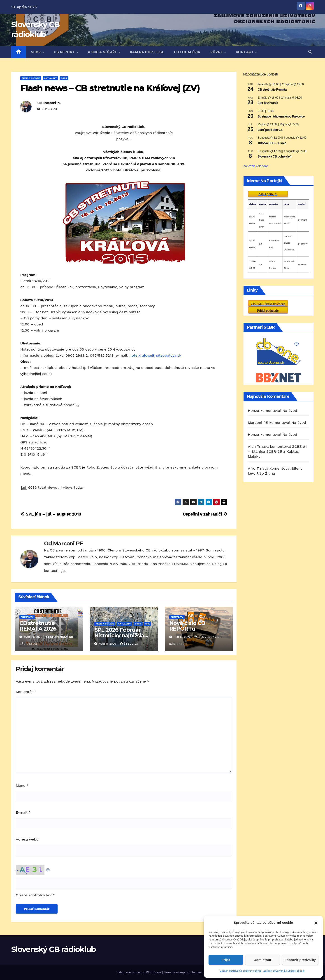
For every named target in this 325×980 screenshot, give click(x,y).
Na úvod (290, 411)
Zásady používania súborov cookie (240, 971)
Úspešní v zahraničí (205, 514)
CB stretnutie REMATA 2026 (38, 626)
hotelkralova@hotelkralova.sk (156, 355)
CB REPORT (65, 52)
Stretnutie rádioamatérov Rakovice (281, 116)
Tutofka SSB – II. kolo (272, 143)
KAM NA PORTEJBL (147, 52)
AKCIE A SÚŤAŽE (103, 52)
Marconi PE (52, 103)
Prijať (226, 960)
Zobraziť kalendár (256, 166)
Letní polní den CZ (270, 130)
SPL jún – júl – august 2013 (51, 514)
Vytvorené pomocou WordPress (139, 972)
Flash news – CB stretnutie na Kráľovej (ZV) (110, 88)
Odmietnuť (263, 960)
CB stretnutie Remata (272, 90)
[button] (316, 923)
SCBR (36, 52)
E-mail (23, 812)
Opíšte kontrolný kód (34, 895)
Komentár (26, 692)
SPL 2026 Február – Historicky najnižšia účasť (119, 635)
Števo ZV (130, 644)
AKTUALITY (50, 78)
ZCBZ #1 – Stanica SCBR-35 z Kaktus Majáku (277, 451)
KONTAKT (245, 52)
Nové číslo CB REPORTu (187, 626)
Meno (22, 786)
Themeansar (199, 972)
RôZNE (217, 52)
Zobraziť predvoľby (300, 960)
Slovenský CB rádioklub (54, 949)
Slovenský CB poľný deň (275, 156)
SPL (147, 624)
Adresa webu (27, 839)
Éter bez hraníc (268, 103)
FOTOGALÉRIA (187, 52)
